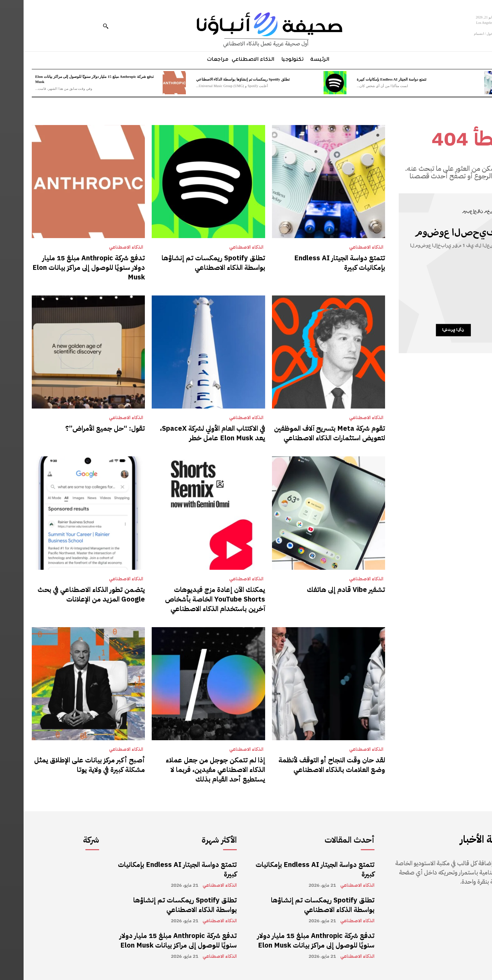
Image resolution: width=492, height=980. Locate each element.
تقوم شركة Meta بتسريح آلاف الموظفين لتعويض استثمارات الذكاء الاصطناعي (306, 433)
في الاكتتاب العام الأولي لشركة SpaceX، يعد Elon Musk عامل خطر (189, 433)
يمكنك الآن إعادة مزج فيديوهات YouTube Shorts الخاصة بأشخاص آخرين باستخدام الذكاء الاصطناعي (192, 599)
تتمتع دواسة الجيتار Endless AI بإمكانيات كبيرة (368, 79)
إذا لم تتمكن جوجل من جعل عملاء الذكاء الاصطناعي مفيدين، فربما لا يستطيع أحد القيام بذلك (192, 770)
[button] (82, 26)
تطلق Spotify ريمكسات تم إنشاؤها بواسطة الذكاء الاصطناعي (219, 79)
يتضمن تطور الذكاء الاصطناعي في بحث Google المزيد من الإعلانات (68, 594)
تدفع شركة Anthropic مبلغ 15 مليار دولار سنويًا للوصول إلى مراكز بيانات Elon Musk (65, 267)
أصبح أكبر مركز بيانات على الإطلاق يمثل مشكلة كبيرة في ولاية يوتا (66, 765)
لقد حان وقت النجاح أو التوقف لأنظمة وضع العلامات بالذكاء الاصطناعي (308, 765)
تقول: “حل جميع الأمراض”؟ (81, 428)
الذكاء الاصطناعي (343, 247)
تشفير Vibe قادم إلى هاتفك (322, 590)
